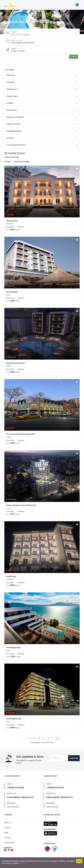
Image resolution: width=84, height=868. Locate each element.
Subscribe (74, 758)
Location (14, 32)
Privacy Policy (9, 843)
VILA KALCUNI (12, 221)
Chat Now (13, 807)
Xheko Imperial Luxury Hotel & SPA (21, 505)
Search (74, 57)
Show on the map (12, 157)
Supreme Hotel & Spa (15, 363)
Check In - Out (17, 40)
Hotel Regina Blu (13, 648)
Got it (79, 861)
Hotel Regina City (14, 719)
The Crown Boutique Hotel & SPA (20, 434)
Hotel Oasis (11, 576)
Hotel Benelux (12, 292)
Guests (14, 49)
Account (8, 828)
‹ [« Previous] (21, 738)
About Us (8, 823)
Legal (6, 833)
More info (23, 863)
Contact (7, 838)
